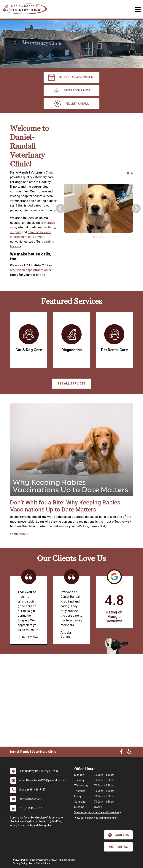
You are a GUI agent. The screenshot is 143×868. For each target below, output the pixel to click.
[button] (128, 173)
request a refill (72, 104)
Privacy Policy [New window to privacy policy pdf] (20, 863)
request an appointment (71, 77)
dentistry (49, 227)
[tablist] (98, 237)
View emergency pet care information (97, 812)
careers (118, 835)
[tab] (94, 237)
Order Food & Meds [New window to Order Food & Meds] (71, 91)
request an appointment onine (31, 270)
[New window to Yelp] (129, 753)
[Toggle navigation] (138, 9)
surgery (15, 232)
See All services (72, 383)
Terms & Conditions (39, 863)
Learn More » (19, 534)
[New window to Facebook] (121, 753)
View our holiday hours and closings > (96, 818)
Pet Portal (118, 847)
